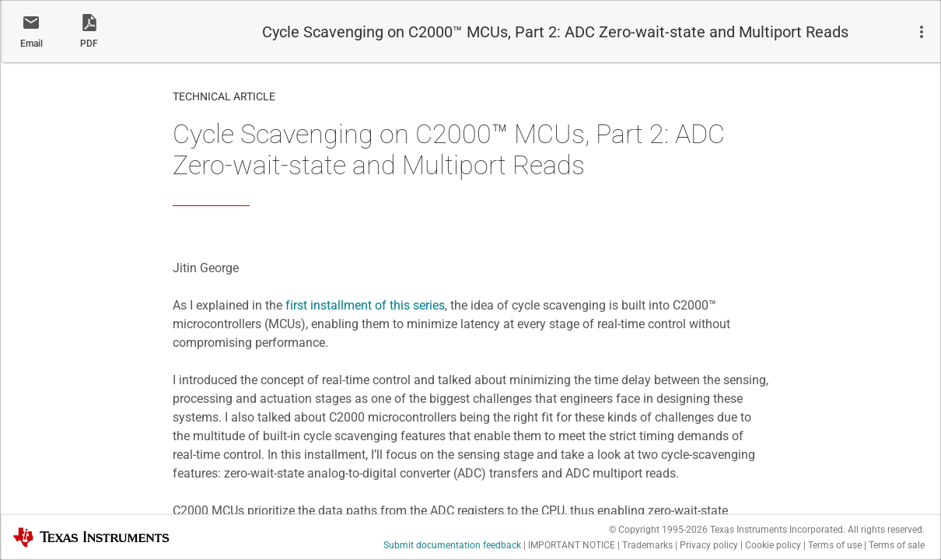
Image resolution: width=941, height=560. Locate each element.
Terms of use (835, 545)
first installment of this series (365, 305)
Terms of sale (897, 545)
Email (31, 44)
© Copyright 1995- (658, 530)
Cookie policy (773, 545)
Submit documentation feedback (452, 545)
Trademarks (647, 545)
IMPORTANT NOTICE (572, 545)
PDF (89, 44)
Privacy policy (709, 545)
